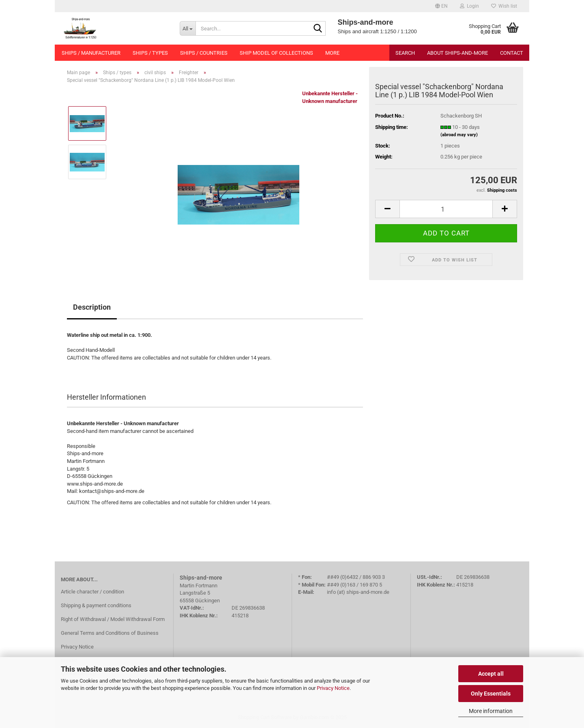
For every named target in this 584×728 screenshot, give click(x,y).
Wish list (504, 6)
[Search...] (188, 28)
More (332, 53)
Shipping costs (502, 190)
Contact (512, 53)
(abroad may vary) (459, 135)
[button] (441, 6)
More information (491, 711)
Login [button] (469, 6)
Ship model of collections (276, 53)
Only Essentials (491, 694)
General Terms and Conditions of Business (110, 633)
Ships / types (150, 53)
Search (405, 53)
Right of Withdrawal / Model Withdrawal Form (113, 619)
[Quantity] (446, 209)
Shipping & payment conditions (96, 605)
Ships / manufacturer (91, 53)
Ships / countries (204, 53)
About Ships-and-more (457, 53)
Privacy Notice (333, 688)
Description (92, 307)
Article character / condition (92, 592)
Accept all (491, 674)
